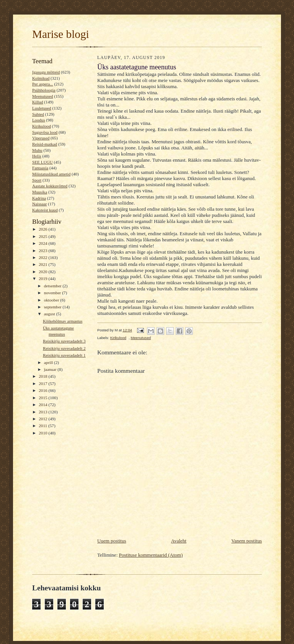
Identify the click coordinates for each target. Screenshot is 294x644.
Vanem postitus (247, 541)
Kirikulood (42, 126)
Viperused (41, 138)
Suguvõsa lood (45, 132)
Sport (37, 180)
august (50, 314)
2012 (43, 419)
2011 (43, 426)
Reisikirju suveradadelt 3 (64, 341)
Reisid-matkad (45, 144)
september (53, 307)
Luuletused (42, 108)
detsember (53, 286)
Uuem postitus (112, 541)
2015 (43, 398)
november (53, 293)
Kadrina (39, 198)
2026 (43, 229)
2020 (43, 272)
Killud (38, 102)
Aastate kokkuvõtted (50, 186)
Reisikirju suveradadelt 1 (64, 355)
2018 (43, 376)
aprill (49, 362)
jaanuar (51, 369)
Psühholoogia (44, 90)
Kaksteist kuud (45, 210)
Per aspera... (43, 84)
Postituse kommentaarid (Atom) (151, 555)
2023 (43, 251)
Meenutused (43, 96)
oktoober (52, 300)
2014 (43, 405)
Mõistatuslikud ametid (51, 174)
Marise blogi (61, 34)
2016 (43, 390)
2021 (43, 264)
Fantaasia (40, 168)
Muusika (40, 192)
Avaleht (179, 541)
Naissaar (39, 204)
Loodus (39, 120)
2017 (43, 383)
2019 (43, 279)
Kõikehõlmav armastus (63, 321)
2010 (43, 433)
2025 (43, 236)
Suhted (38, 114)
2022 (43, 257)
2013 (43, 412)
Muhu (37, 150)
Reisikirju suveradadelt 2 (64, 348)
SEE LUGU (42, 162)
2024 (43, 243)
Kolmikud (41, 78)
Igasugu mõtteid (46, 72)
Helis (37, 156)
